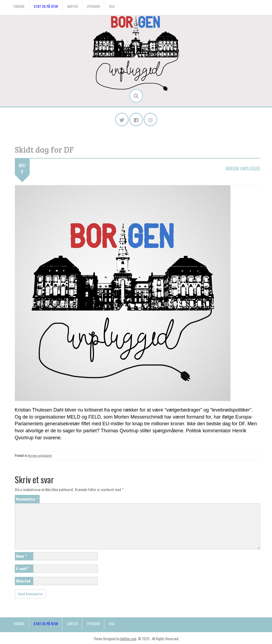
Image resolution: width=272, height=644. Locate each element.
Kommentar (27, 499)
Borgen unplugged (243, 169)
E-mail (23, 568)
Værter (73, 6)
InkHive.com (128, 639)
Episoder (94, 6)
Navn (21, 556)
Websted (23, 581)
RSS (112, 6)
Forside (19, 6)
